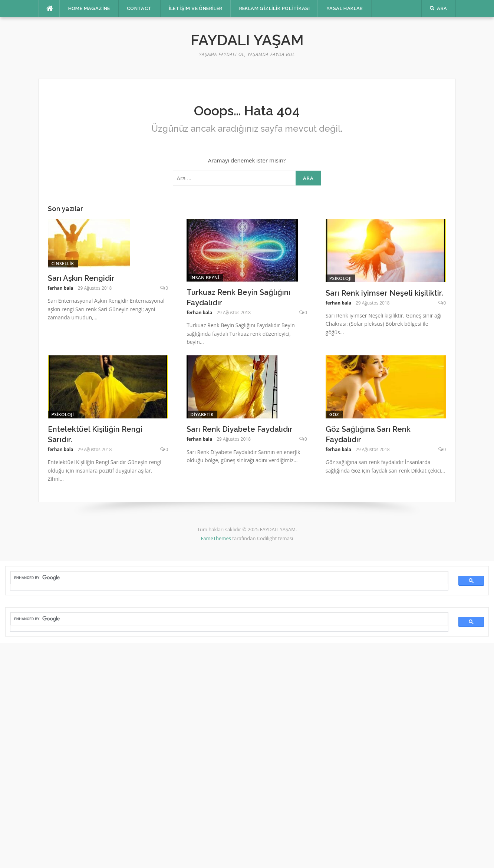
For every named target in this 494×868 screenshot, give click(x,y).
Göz (334, 415)
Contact (139, 8)
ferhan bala (61, 288)
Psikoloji (341, 278)
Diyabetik (202, 415)
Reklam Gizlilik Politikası (274, 8)
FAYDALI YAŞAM (247, 40)
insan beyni (205, 278)
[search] (224, 578)
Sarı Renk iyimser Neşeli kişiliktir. (384, 293)
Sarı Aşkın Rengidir (81, 278)
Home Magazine (89, 8)
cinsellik (63, 264)
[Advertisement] (223, 754)
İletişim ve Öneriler (196, 8)
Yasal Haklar (345, 8)
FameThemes (216, 538)
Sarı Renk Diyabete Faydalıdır (240, 429)
